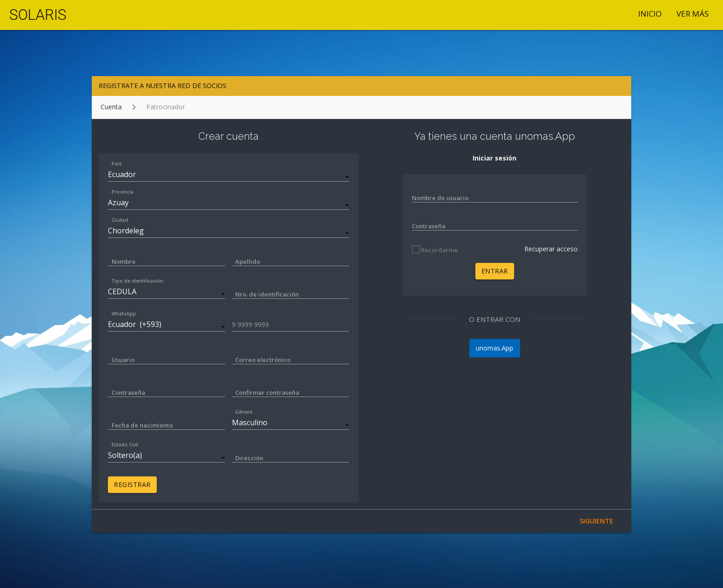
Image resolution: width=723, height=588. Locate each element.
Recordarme (439, 250)
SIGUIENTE (596, 521)
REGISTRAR (132, 484)
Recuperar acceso (551, 249)
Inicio (650, 14)
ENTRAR (495, 271)
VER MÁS (693, 14)
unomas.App (495, 348)
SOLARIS (38, 15)
